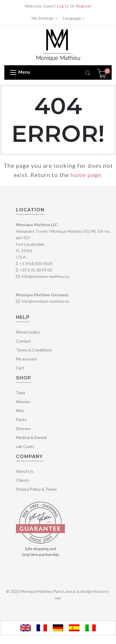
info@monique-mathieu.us (45, 276)
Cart (20, 368)
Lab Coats (25, 446)
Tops (21, 393)
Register (84, 6)
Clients (22, 480)
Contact (23, 341)
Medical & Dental (31, 437)
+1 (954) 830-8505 (36, 264)
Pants (21, 419)
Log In (63, 6)
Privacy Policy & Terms (36, 489)
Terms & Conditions (34, 350)
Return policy (28, 332)
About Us (25, 471)
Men (20, 411)
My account (27, 359)
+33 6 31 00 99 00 (36, 270)
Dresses (23, 428)
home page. (87, 175)
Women (23, 402)
